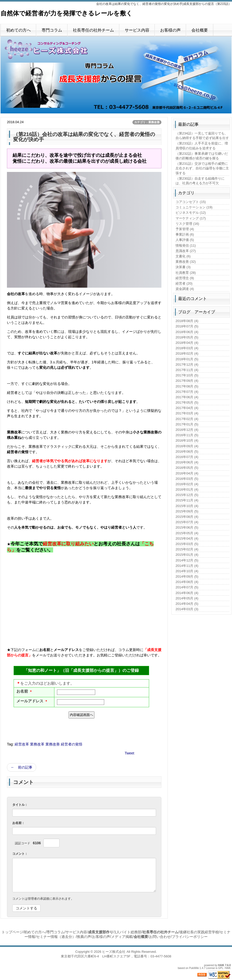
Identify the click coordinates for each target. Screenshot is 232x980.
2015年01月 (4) (187, 555)
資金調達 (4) (185, 289)
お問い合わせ (160, 937)
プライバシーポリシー (190, 937)
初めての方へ (18, 30)
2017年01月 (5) (187, 424)
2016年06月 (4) (187, 462)
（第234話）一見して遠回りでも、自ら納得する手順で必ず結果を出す (202, 136)
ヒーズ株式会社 (114, 952)
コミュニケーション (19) (194, 207)
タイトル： (20, 805)
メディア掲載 (122, 937)
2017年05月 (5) (187, 402)
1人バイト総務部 (128, 932)
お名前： (18, 823)
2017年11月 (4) (187, 370)
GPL (221, 968)
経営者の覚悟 (72, 744)
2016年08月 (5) (187, 452)
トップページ (12, 932)
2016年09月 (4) (187, 446)
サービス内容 (137, 30)
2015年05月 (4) (187, 533)
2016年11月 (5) (187, 435)
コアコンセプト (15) (191, 202)
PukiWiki (194, 968)
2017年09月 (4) (187, 381)
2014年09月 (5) (187, 576)
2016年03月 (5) (187, 479)
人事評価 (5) (185, 240)
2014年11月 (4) (187, 566)
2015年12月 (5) (187, 495)
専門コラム (52, 30)
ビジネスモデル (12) (191, 213)
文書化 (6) (183, 256)
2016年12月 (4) (187, 430)
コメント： (20, 854)
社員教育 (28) (186, 273)
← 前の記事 (22, 767)
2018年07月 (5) (187, 326)
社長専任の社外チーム (93, 30)
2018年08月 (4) (187, 321)
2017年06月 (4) (187, 397)
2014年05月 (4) (187, 598)
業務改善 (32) (186, 262)
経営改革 (22, 744)
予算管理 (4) (185, 229)
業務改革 (37, 744)
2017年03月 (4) (187, 413)
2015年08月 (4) (187, 517)
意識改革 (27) (186, 251)
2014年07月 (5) (187, 587)
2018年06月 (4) (187, 332)
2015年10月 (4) (187, 506)
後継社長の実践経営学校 (199, 932)
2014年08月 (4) (187, 582)
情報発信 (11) (186, 245)
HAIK (221, 965)
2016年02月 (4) (187, 484)
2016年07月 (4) (187, 457)
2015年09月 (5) (187, 511)
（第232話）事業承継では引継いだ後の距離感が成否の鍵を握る (202, 156)
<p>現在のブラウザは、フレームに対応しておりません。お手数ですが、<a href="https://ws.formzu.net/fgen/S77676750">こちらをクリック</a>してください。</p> (81, 694)
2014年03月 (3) (187, 609)
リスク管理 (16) (187, 224)
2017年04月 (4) (187, 408)
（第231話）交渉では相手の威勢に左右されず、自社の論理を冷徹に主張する (202, 168)
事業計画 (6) (185, 234)
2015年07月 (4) (187, 522)
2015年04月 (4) (187, 538)
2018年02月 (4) (187, 353)
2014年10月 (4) (187, 571)
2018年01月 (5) (187, 359)
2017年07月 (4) (187, 392)
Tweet (129, 753)
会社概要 (200, 30)
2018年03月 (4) (187, 348)
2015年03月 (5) (187, 544)
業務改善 (53, 744)
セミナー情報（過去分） (56, 937)
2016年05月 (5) (187, 468)
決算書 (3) (183, 267)
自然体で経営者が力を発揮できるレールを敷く (66, 13)
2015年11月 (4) (187, 500)
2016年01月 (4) (187, 489)
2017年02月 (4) (187, 419)
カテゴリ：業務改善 (147, 122)
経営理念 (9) (185, 278)
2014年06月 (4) (187, 593)
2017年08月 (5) (187, 386)
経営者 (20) (184, 283)
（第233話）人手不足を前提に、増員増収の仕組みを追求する (202, 146)
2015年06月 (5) (187, 527)
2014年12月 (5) (187, 560)
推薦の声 (84, 937)
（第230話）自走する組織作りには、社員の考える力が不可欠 (200, 181)
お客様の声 (170, 30)
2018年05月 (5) (187, 337)
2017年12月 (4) (187, 365)
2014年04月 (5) (187, 604)
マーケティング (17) (191, 218)
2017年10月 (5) (187, 375)
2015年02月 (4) (187, 549)
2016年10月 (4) (187, 440)
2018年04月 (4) (187, 343)
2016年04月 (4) (187, 473)
